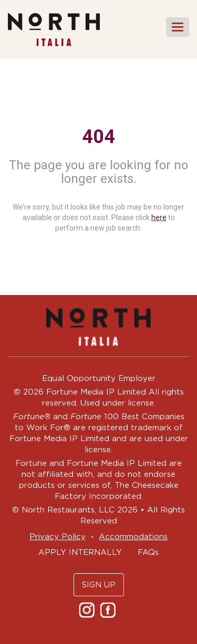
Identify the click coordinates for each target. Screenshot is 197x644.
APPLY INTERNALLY (80, 552)
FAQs (148, 552)
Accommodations (133, 536)
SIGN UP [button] (99, 585)
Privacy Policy (58, 536)
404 (98, 137)
